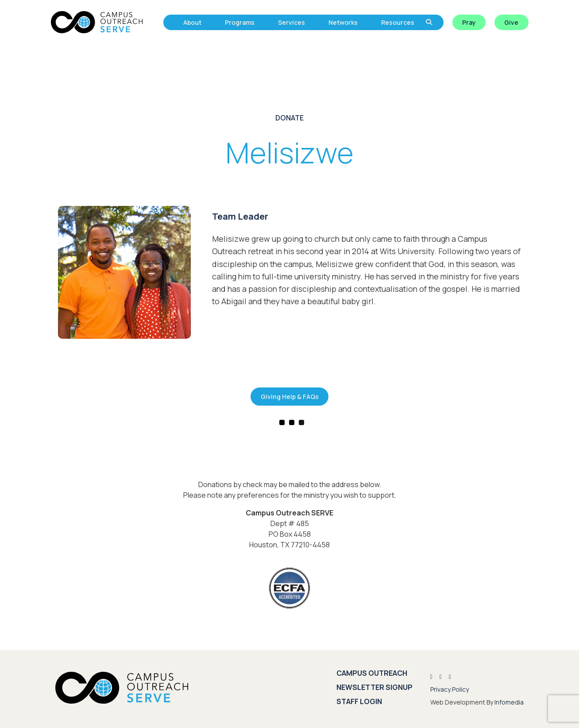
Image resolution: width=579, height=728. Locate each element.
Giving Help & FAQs (290, 397)
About (192, 22)
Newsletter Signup (374, 687)
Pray (469, 22)
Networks (343, 22)
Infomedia (509, 702)
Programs (240, 22)
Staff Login (359, 701)
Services (291, 22)
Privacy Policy (450, 689)
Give (511, 22)
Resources (398, 22)
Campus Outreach (372, 673)
